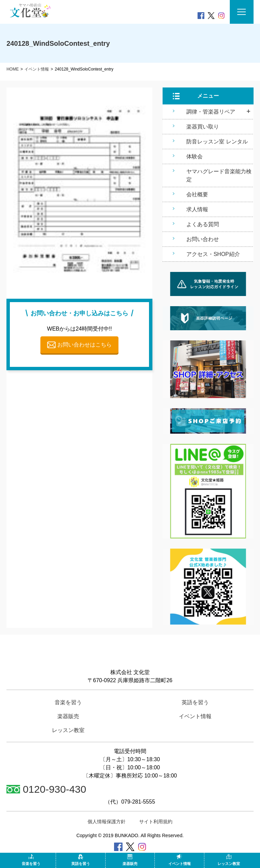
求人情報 (197, 209)
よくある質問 (203, 224)
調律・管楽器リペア (211, 112)
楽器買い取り (203, 127)
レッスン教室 (229, 860)
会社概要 (197, 194)
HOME (13, 69)
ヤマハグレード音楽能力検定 (219, 175)
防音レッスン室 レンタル (217, 142)
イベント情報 (37, 69)
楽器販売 (130, 860)
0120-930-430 (46, 789)
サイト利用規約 (156, 822)
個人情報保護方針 (107, 822)
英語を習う (81, 860)
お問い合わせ (203, 239)
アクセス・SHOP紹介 (213, 254)
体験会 (194, 156)
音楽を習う (31, 860)
